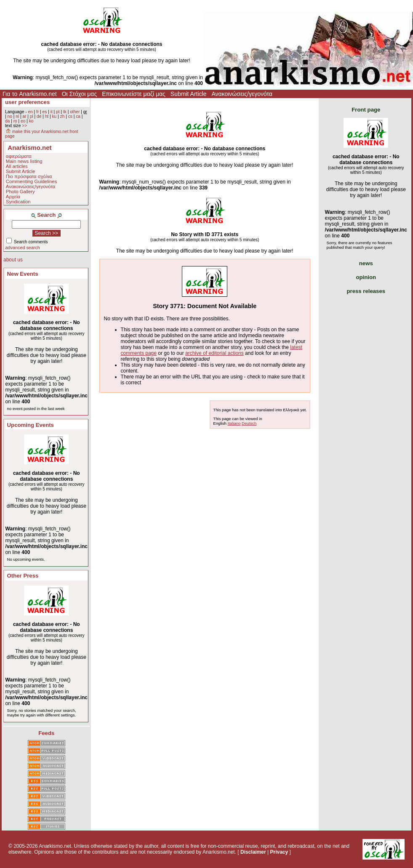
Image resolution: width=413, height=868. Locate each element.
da (7, 121)
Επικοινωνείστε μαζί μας (134, 94)
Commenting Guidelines (32, 181)
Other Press (23, 576)
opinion (366, 277)
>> (24, 126)
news (366, 263)
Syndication (18, 202)
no (9, 116)
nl (17, 116)
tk (65, 112)
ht (47, 116)
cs (70, 116)
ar (24, 116)
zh (63, 116)
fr (37, 112)
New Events (23, 274)
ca (78, 116)
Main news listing (24, 161)
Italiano (234, 423)
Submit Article (189, 94)
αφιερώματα (19, 156)
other (75, 112)
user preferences (27, 102)
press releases (366, 291)
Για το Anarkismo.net (30, 94)
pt (58, 112)
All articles (17, 166)
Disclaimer (253, 852)
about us (13, 260)
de (39, 116)
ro (15, 121)
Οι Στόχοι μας (79, 94)
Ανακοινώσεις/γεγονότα (242, 94)
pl (32, 116)
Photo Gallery (20, 192)
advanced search (23, 248)
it (52, 112)
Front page (366, 110)
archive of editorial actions (214, 353)
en (30, 112)
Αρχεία (13, 197)
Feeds (46, 733)
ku (54, 116)
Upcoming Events (31, 425)
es (45, 112)
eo (23, 121)
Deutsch (249, 423)
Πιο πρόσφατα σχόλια (29, 176)
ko (31, 121)
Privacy (279, 852)
